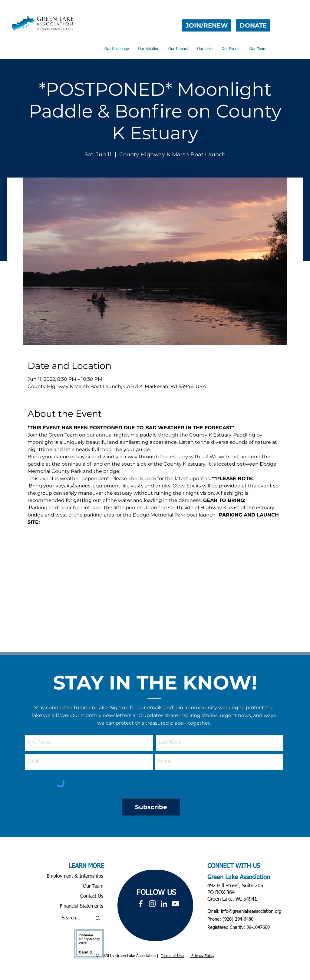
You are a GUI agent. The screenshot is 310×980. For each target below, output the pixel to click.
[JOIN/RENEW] (206, 25)
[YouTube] (175, 904)
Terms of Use (172, 956)
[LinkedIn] (164, 904)
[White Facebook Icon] (141, 904)
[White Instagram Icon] (152, 904)
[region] (155, 905)
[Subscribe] (151, 807)
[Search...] (72, 918)
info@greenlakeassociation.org (251, 911)
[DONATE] (253, 25)
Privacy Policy (202, 956)
